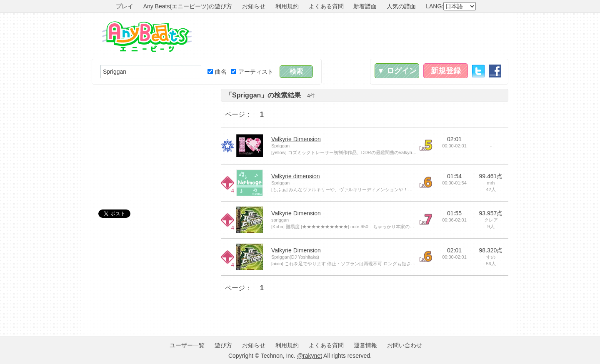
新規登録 (446, 71)
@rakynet (310, 356)
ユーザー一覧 (187, 345)
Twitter (478, 71)
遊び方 (223, 345)
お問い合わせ (405, 345)
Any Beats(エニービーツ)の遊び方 (188, 6)
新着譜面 (365, 6)
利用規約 (287, 6)
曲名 (217, 72)
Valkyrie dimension (295, 176)
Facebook (495, 71)
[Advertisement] (357, 36)
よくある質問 (326, 6)
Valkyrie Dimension (296, 139)
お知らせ (254, 6)
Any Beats (147, 37)
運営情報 (365, 345)
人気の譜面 (401, 6)
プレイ (125, 6)
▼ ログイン (397, 71)
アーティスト (252, 72)
